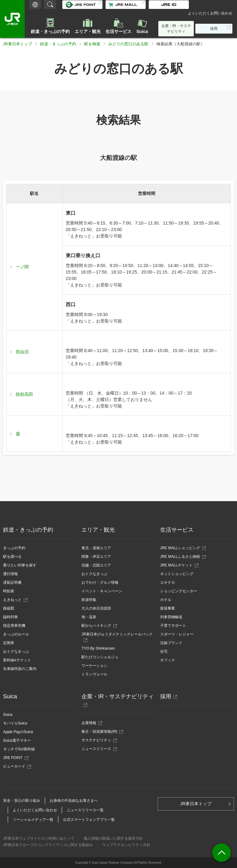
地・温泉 (89, 617)
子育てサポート (173, 626)
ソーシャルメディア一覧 (33, 820)
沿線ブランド (171, 643)
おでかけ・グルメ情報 (100, 582)
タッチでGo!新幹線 (19, 749)
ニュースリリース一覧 (85, 810)
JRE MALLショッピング (180, 548)
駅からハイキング (96, 626)
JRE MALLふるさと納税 (180, 557)
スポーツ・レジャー (177, 634)
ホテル (166, 600)
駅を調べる (12, 557)
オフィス (168, 660)
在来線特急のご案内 (20, 669)
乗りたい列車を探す (20, 565)
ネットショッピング (177, 574)
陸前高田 (24, 394)
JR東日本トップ (18, 44)
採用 (216, 30)
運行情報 (10, 574)
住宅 (164, 651)
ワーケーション (94, 666)
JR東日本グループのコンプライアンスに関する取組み (48, 845)
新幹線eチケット (17, 660)
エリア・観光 (88, 31)
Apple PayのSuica (18, 732)
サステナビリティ (98, 740)
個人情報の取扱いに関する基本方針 (113, 838)
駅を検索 (92, 44)
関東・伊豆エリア (96, 557)
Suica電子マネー (17, 740)
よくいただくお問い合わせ (210, 13)
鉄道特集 (89, 600)
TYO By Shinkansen (98, 648)
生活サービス (118, 31)
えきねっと (14, 600)
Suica (142, 31)
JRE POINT (15, 758)
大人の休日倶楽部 (96, 608)
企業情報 (91, 723)
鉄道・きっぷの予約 (50, 31)
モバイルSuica (15, 723)
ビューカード (16, 766)
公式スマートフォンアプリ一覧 (89, 820)
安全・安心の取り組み (22, 801)
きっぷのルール (16, 634)
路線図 (9, 608)
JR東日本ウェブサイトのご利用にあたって (39, 838)
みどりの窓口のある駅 (128, 44)
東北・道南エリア (96, 548)
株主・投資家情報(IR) (101, 732)
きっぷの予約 (14, 548)
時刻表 (9, 591)
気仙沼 (22, 352)
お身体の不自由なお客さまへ (74, 801)
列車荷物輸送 (171, 617)
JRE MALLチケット (176, 565)
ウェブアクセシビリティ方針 (126, 845)
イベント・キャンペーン (102, 591)
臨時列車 (10, 617)
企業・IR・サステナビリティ (176, 29)
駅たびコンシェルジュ (100, 657)
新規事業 (168, 608)
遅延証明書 (12, 582)
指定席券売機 (14, 626)
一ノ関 (22, 267)
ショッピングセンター (179, 591)
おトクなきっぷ (16, 651)
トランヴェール (94, 674)
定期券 (9, 643)
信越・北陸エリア (96, 565)
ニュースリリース (98, 749)
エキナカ (168, 582)
